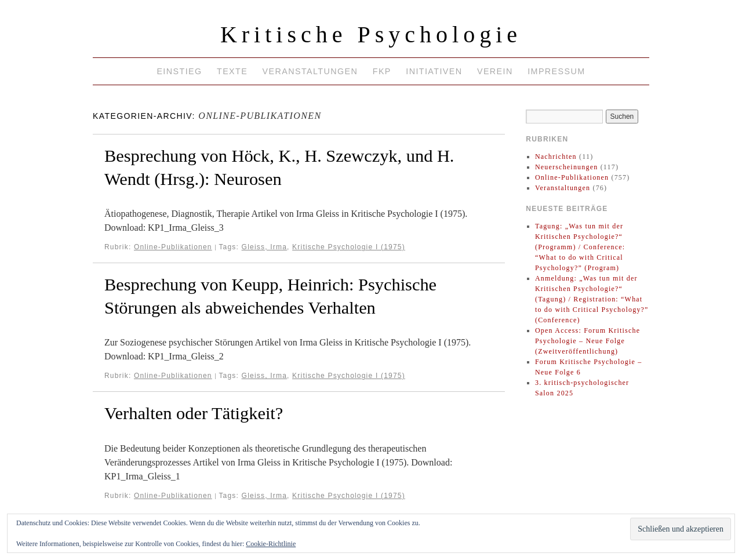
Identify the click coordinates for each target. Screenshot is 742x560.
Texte (232, 71)
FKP (382, 71)
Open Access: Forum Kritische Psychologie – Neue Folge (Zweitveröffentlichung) (588, 341)
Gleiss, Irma (264, 247)
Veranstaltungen (310, 71)
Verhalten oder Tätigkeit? (194, 413)
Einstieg (179, 71)
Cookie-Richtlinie (271, 544)
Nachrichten (556, 157)
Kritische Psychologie (371, 34)
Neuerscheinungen (567, 167)
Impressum (556, 71)
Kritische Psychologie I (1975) (349, 247)
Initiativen (434, 71)
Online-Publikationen (173, 247)
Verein (495, 71)
